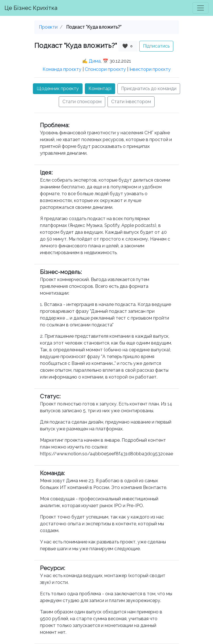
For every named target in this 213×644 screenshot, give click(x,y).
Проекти (48, 27)
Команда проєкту (62, 69)
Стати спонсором (82, 102)
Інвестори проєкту (150, 69)
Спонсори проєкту (105, 69)
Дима (95, 61)
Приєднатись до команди (149, 89)
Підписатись (156, 46)
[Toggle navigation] (201, 8)
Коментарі (100, 89)
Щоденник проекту (58, 89)
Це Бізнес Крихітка (31, 8)
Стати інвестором (131, 102)
